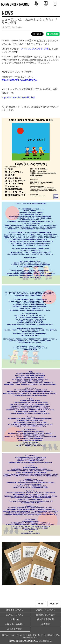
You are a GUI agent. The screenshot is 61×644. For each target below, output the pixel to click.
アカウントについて (45, 610)
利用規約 (15, 619)
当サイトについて (15, 610)
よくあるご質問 (15, 629)
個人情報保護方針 (46, 619)
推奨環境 (46, 624)
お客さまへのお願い (15, 624)
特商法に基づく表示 (45, 615)
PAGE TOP (54, 604)
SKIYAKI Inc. (48, 641)
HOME (41, 604)
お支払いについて (15, 615)
